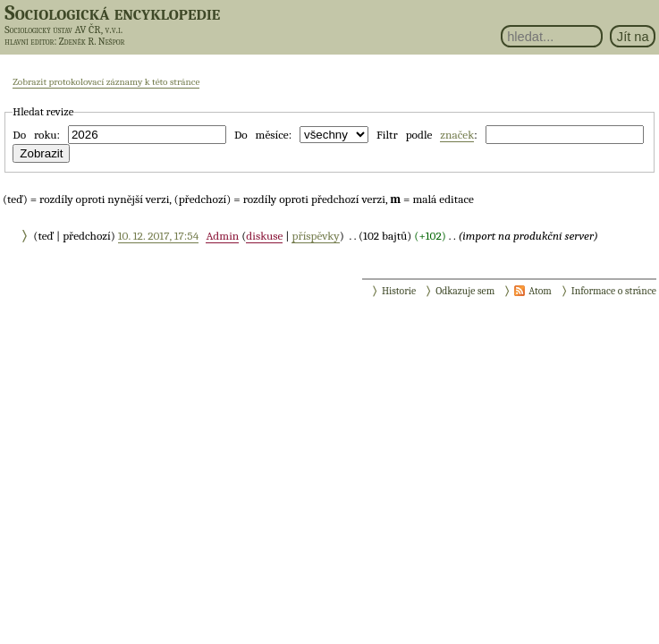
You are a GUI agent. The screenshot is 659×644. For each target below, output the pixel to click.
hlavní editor (29, 42)
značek (457, 135)
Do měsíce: (263, 135)
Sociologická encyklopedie (112, 13)
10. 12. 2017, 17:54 (158, 236)
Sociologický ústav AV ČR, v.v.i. (63, 30)
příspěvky (315, 236)
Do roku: (36, 135)
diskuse (264, 236)
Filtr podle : (427, 135)
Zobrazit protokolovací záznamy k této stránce (106, 82)
